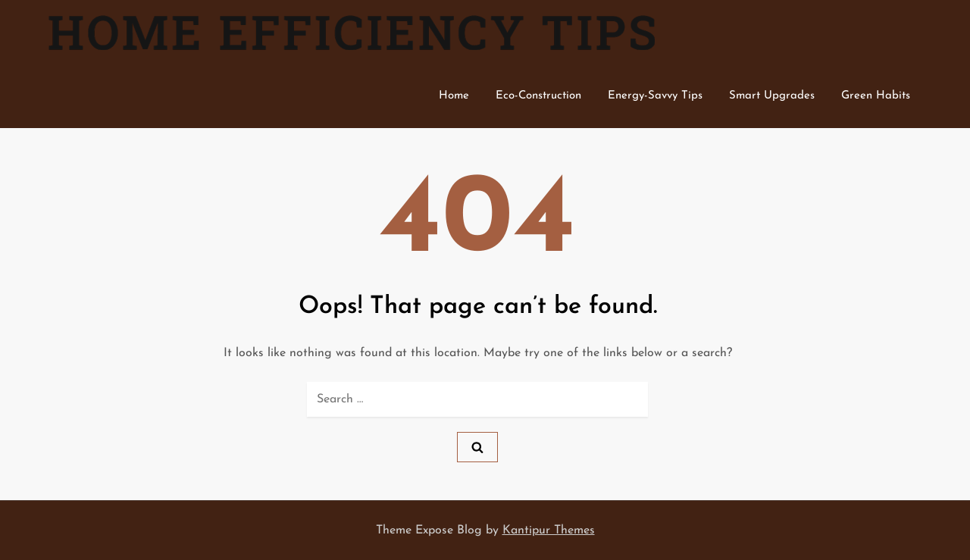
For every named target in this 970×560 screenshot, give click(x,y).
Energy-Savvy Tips (655, 96)
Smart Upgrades (772, 96)
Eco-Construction (538, 96)
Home (454, 96)
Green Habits (876, 96)
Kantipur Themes (549, 530)
